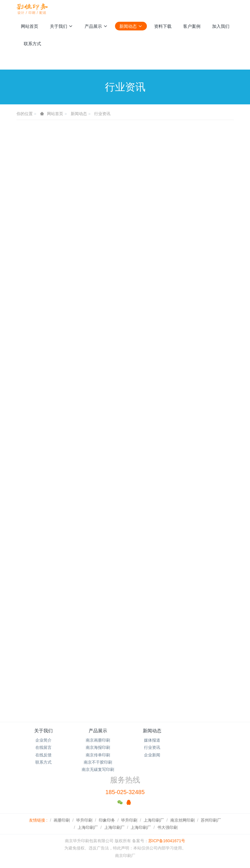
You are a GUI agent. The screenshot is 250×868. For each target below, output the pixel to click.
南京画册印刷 (98, 740)
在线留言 (43, 747)
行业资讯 (102, 114)
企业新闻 (152, 755)
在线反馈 (43, 755)
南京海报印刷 (98, 747)
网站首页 (30, 26)
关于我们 (43, 731)
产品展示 (98, 731)
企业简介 (43, 740)
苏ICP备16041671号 (167, 841)
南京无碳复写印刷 (98, 769)
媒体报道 (152, 740)
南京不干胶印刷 (98, 762)
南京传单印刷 (98, 755)
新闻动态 (79, 114)
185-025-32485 (125, 792)
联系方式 (43, 762)
